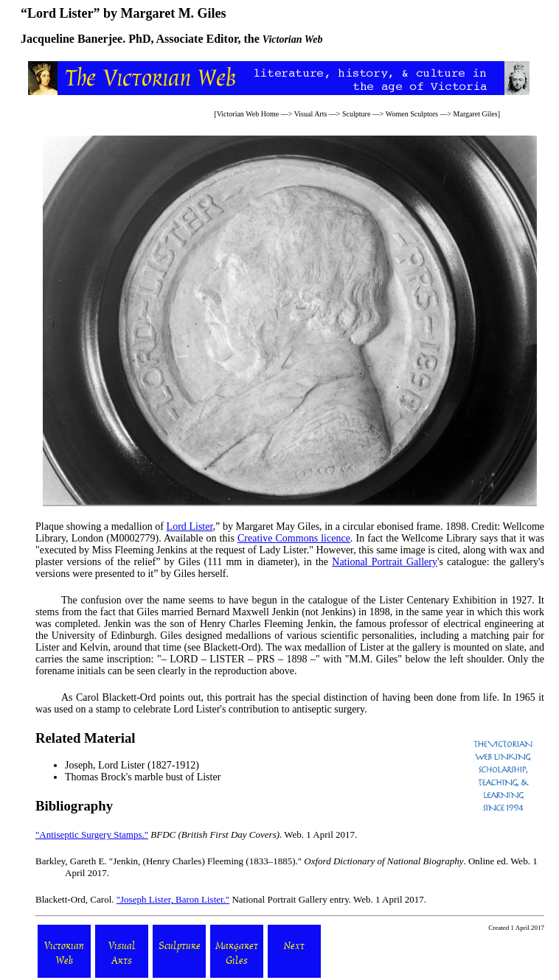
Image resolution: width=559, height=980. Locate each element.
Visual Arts (311, 114)
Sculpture (356, 114)
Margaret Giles (476, 114)
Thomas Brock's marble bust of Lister (143, 777)
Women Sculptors (412, 114)
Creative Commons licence (294, 538)
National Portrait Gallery (385, 562)
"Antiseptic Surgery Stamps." (92, 834)
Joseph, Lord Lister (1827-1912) (132, 765)
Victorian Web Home (248, 114)
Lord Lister (190, 526)
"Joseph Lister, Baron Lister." (173, 899)
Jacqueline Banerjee (72, 39)
